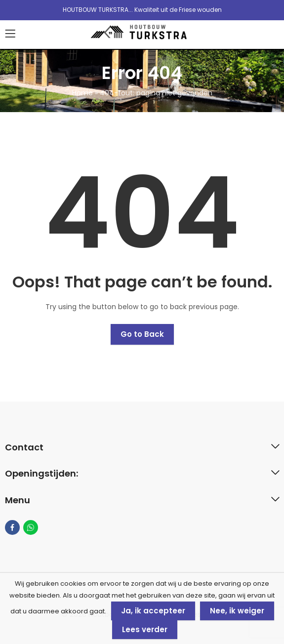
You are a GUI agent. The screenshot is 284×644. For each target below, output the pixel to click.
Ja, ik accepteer (153, 611)
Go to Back (142, 334)
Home (82, 93)
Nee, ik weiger (237, 611)
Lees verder (145, 629)
